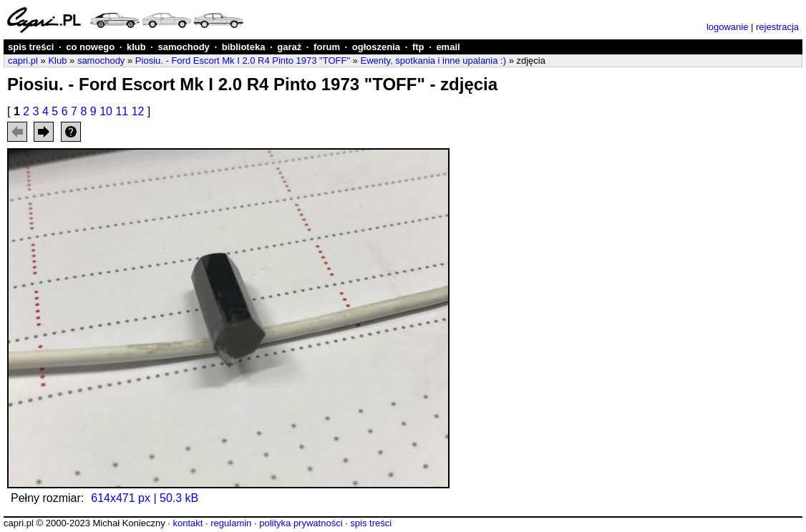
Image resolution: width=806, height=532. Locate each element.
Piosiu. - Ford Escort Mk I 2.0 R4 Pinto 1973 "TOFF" (243, 61)
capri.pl (23, 61)
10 (106, 111)
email (448, 47)
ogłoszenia (376, 47)
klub (136, 47)
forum (327, 47)
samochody (184, 47)
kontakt (188, 523)
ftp (418, 47)
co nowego (90, 47)
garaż (289, 47)
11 (122, 111)
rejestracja (777, 27)
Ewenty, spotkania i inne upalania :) (433, 61)
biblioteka (244, 47)
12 (138, 111)
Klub (57, 61)
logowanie (728, 27)
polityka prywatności (301, 523)
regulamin (231, 523)
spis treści (31, 47)
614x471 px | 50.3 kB (145, 498)
